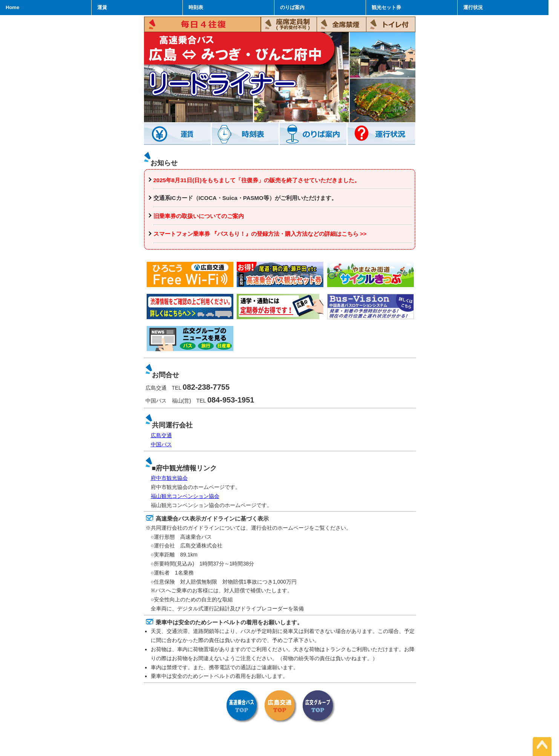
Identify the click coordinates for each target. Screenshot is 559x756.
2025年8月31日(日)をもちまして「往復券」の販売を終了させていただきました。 (257, 180)
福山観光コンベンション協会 (185, 496)
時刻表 (196, 7)
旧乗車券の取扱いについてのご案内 (199, 216)
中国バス (161, 444)
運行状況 (473, 7)
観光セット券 (386, 7)
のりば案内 (292, 7)
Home (12, 7)
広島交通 (161, 435)
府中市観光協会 (169, 478)
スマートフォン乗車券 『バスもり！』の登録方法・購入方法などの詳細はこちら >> (260, 234)
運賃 (102, 7)
